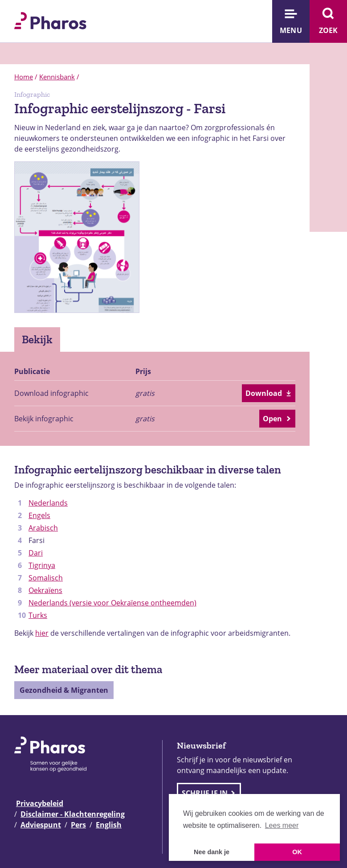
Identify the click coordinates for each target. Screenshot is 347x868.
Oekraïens (45, 590)
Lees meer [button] (282, 825)
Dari (36, 553)
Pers (78, 825)
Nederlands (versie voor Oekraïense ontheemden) (112, 603)
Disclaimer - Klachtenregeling (73, 814)
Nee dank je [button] (212, 852)
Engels (39, 515)
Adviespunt (41, 825)
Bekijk (37, 339)
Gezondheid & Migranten (64, 690)
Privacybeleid (40, 803)
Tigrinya (42, 565)
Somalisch (46, 578)
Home (24, 77)
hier (42, 633)
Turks (38, 615)
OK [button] (297, 852)
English (109, 825)
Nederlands (48, 503)
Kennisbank (57, 77)
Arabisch (43, 528)
